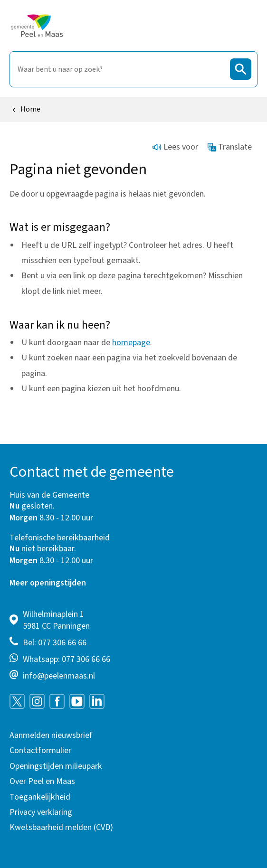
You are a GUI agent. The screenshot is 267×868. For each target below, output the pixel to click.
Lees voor (175, 147)
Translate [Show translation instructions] (230, 147)
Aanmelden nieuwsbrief (51, 735)
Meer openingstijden (48, 583)
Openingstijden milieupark (56, 766)
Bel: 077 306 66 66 (55, 643)
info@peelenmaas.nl (59, 676)
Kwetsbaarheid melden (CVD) (61, 827)
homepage (131, 343)
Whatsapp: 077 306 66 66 (67, 659)
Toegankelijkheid (40, 797)
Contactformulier (40, 750)
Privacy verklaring (41, 812)
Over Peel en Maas (42, 781)
